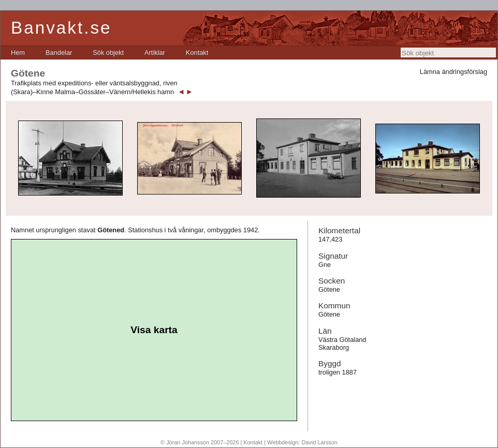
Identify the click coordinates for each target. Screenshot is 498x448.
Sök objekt (108, 53)
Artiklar (155, 53)
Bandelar (59, 53)
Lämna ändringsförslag (453, 72)
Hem (18, 53)
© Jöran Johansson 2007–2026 (200, 442)
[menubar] (109, 53)
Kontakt (197, 53)
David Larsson (319, 442)
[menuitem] (18, 53)
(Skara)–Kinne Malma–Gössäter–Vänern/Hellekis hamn (92, 92)
